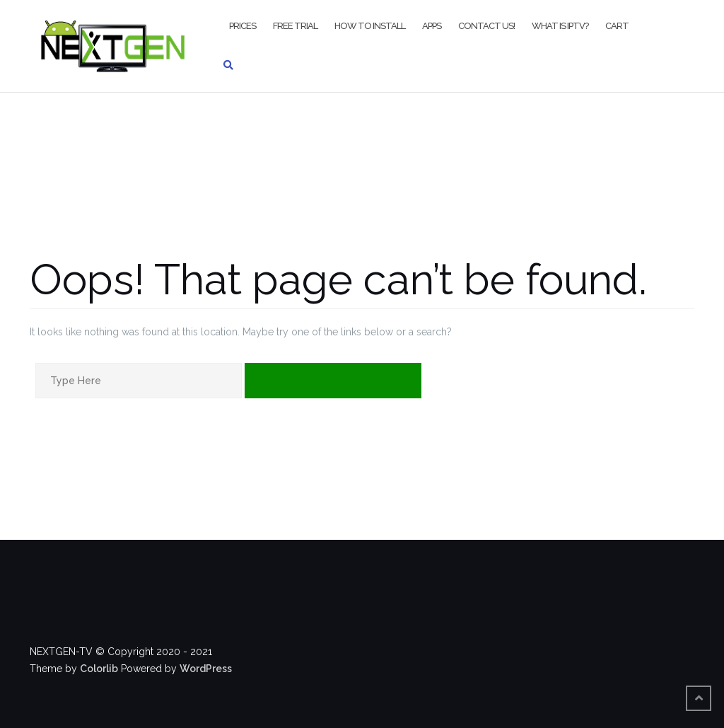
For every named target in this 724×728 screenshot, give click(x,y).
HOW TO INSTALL (370, 26)
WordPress (206, 669)
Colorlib (99, 669)
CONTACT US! (486, 26)
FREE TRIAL (295, 26)
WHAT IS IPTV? (560, 26)
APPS (432, 26)
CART (617, 26)
